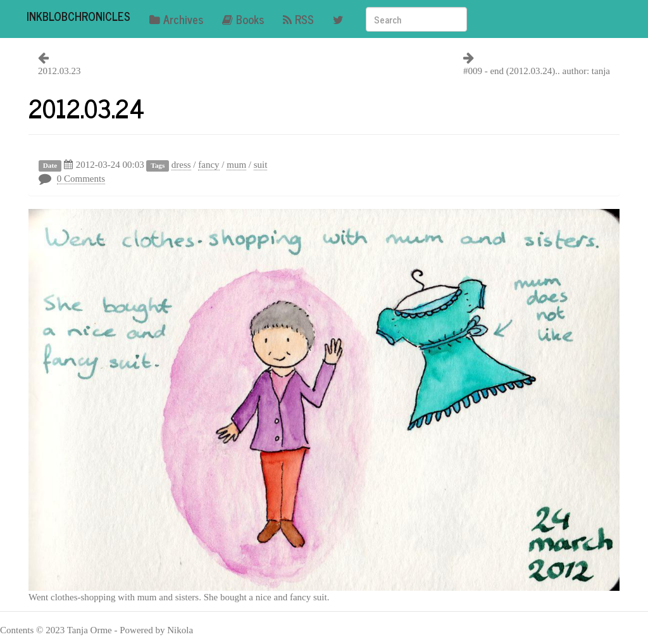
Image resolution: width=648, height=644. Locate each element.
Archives (176, 19)
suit (261, 165)
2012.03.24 (86, 108)
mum (236, 165)
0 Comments (81, 179)
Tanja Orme (90, 630)
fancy (209, 165)
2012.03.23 (59, 71)
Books (243, 19)
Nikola (180, 630)
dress (181, 165)
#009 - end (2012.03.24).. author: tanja (537, 71)
